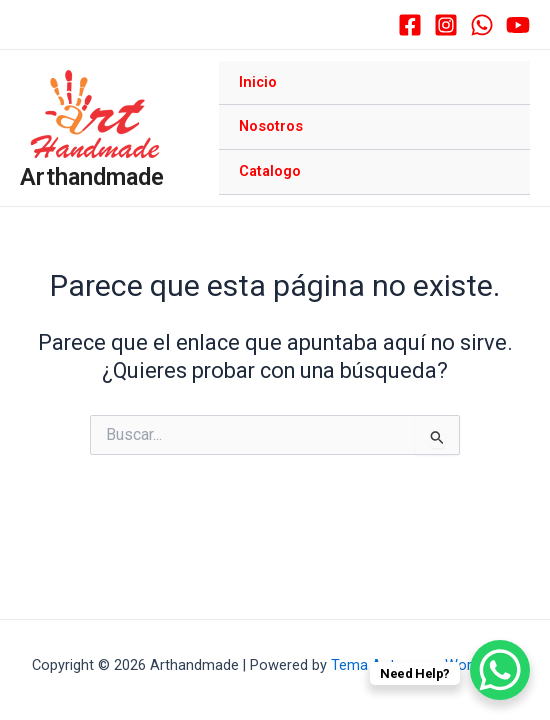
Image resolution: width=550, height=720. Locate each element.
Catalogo (270, 171)
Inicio (258, 82)
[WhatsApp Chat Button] (500, 670)
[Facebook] (410, 25)
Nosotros (271, 126)
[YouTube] (518, 25)
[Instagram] (446, 25)
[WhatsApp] (482, 25)
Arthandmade (92, 177)
